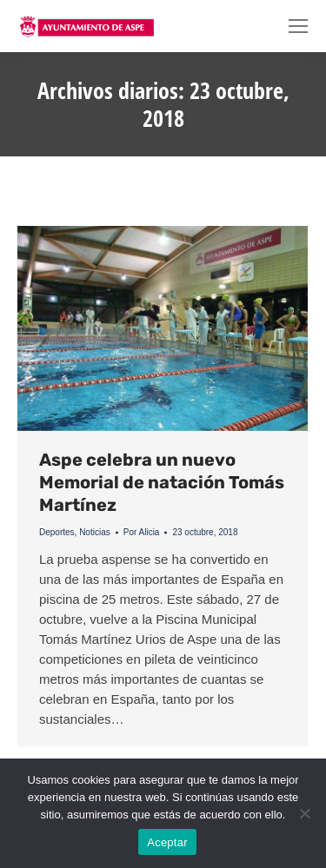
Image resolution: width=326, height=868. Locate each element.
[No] (304, 813)
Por (142, 532)
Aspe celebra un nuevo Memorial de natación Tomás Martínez (162, 482)
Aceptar (167, 842)
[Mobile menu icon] (298, 26)
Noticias (95, 532)
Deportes (57, 532)
